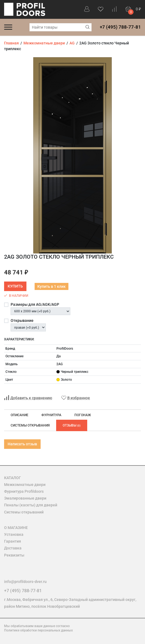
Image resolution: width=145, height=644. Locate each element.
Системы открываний (24, 512)
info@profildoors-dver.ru (25, 582)
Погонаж (83, 415)
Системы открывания (30, 425)
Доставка (13, 548)
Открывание (22, 321)
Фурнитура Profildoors (24, 491)
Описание (19, 415)
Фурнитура (51, 415)
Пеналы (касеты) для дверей (31, 505)
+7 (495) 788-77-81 (120, 27)
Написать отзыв (22, 444)
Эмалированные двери (25, 498)
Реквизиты (14, 555)
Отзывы (72, 425)
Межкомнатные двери (25, 485)
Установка (14, 534)
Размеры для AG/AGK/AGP (35, 304)
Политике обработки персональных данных (38, 630)
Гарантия (13, 541)
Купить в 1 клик (52, 286)
